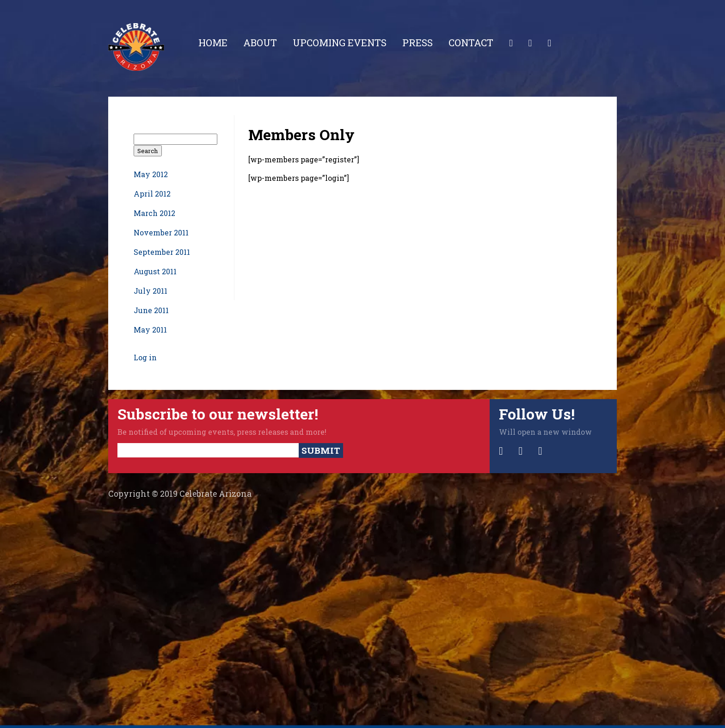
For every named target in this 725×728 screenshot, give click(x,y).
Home (213, 43)
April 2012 (152, 194)
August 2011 (155, 271)
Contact (471, 43)
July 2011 (151, 291)
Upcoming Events (340, 43)
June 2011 (151, 310)
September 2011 (162, 252)
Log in (145, 357)
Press (418, 43)
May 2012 (151, 174)
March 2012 (154, 213)
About (260, 43)
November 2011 (161, 232)
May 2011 (150, 330)
